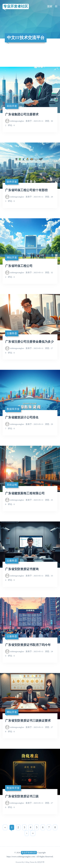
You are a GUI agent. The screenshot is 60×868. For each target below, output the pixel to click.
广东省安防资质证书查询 (22, 569)
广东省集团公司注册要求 (22, 114)
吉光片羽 (41, 862)
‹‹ (5, 827)
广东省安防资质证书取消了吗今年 (28, 645)
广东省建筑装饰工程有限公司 (25, 493)
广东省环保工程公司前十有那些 (26, 190)
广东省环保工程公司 (19, 266)
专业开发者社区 (16, 6)
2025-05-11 (34, 121)
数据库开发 (13, 409)
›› (33, 833)
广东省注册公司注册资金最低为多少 (29, 342)
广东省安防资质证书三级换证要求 (28, 721)
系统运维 (12, 485)
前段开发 (12, 106)
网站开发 (12, 258)
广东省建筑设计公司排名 (22, 417)
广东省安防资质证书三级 (22, 796)
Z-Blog (27, 862)
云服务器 (12, 333)
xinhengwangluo (17, 121)
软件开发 (12, 182)
